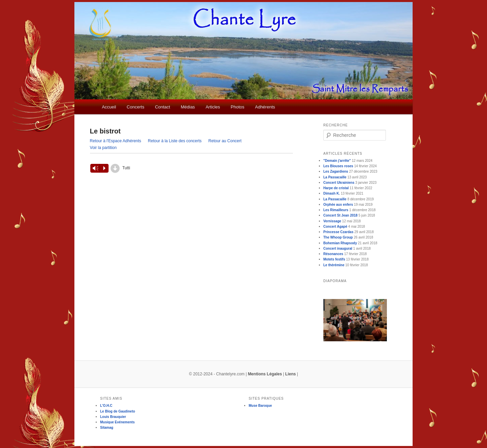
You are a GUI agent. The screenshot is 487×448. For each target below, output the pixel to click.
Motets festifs (334, 259)
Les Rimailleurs (336, 210)
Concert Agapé (335, 227)
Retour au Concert (225, 141)
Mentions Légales (265, 374)
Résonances (333, 254)
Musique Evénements (117, 422)
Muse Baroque (260, 406)
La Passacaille (335, 177)
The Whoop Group (338, 237)
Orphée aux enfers (338, 205)
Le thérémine (334, 265)
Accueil (109, 107)
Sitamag (107, 428)
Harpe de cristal (336, 188)
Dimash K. (332, 193)
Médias (188, 107)
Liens (290, 374)
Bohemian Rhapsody (340, 243)
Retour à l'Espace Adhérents (116, 141)
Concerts (136, 107)
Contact (163, 107)
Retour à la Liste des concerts (175, 141)
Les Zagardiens (336, 171)
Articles (213, 107)
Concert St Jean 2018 (340, 215)
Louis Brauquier (113, 417)
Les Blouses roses (338, 166)
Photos (237, 107)
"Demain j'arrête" (337, 161)
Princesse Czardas (338, 232)
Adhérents (265, 107)
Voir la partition (103, 148)
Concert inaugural (338, 248)
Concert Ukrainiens (339, 183)
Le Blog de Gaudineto (118, 411)
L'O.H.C (106, 406)
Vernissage (332, 221)
